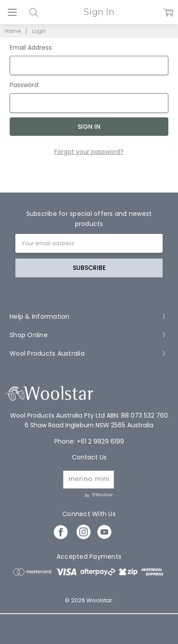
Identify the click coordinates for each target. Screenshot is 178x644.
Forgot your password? (89, 152)
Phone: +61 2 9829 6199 (89, 441)
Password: (25, 85)
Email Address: (31, 47)
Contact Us (89, 457)
